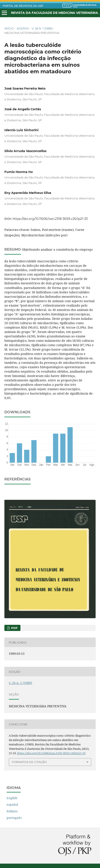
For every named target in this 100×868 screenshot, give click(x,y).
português (14, 818)
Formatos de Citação (29, 762)
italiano (12, 811)
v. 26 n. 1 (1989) (42, 28)
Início (9, 28)
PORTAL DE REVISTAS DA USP (23, 6)
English (12, 798)
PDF (14, 628)
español (12, 805)
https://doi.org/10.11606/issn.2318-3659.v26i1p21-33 (50, 219)
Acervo (23, 28)
